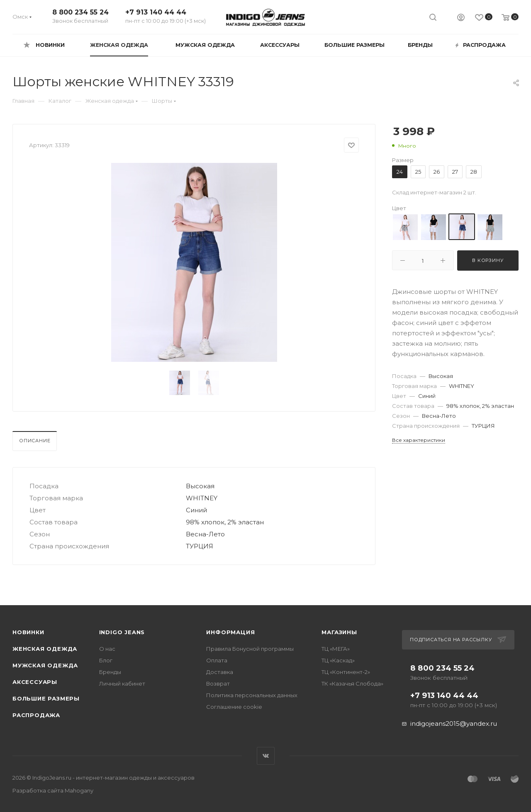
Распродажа (36, 715)
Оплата (217, 660)
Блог (106, 660)
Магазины (339, 632)
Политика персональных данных (252, 695)
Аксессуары (35, 682)
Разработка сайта (53, 790)
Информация (230, 632)
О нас (107, 649)
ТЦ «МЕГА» (336, 649)
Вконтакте (266, 756)
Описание (35, 441)
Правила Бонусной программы (250, 649)
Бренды (110, 672)
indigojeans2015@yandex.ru (454, 724)
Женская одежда (45, 649)
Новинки (28, 632)
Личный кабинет (122, 684)
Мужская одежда (45, 665)
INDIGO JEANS (122, 632)
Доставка (220, 672)
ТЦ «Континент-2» (346, 672)
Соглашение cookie (234, 707)
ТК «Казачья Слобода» (352, 684)
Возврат (218, 684)
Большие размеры (46, 698)
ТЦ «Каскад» (338, 660)
